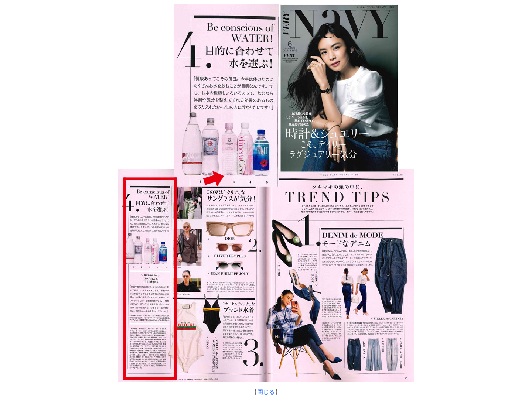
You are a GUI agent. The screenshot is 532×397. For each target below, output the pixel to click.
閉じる (266, 392)
